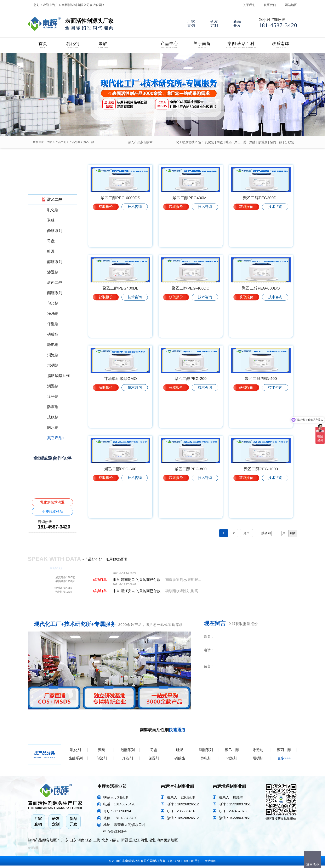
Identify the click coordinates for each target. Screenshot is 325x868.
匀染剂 (102, 761)
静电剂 (206, 761)
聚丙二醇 (276, 142)
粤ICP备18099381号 (184, 863)
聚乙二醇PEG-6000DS (120, 232)
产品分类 (75, 142)
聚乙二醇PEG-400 (261, 414)
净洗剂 (128, 761)
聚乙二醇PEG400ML (190, 232)
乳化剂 (209, 142)
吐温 (229, 142)
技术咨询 (135, 241)
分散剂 (289, 142)
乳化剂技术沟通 (52, 502)
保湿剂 (154, 761)
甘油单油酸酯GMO (120, 414)
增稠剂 (258, 761)
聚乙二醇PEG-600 (120, 505)
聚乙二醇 (89, 142)
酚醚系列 (128, 752)
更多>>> (284, 761)
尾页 (246, 535)
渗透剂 (263, 142)
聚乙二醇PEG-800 (190, 505)
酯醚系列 (76, 761)
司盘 (220, 142)
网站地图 (291, 5)
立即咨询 (272, 708)
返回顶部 (313, 864)
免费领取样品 (52, 512)
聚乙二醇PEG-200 (190, 414)
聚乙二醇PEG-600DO (261, 323)
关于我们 (249, 5)
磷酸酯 (180, 761)
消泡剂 (232, 761)
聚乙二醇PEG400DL (120, 323)
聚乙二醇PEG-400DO (191, 323)
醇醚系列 (206, 752)
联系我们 (270, 5)
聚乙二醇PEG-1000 (261, 505)
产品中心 (61, 142)
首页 (50, 142)
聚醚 (252, 142)
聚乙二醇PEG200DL (261, 232)
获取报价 (106, 241)
